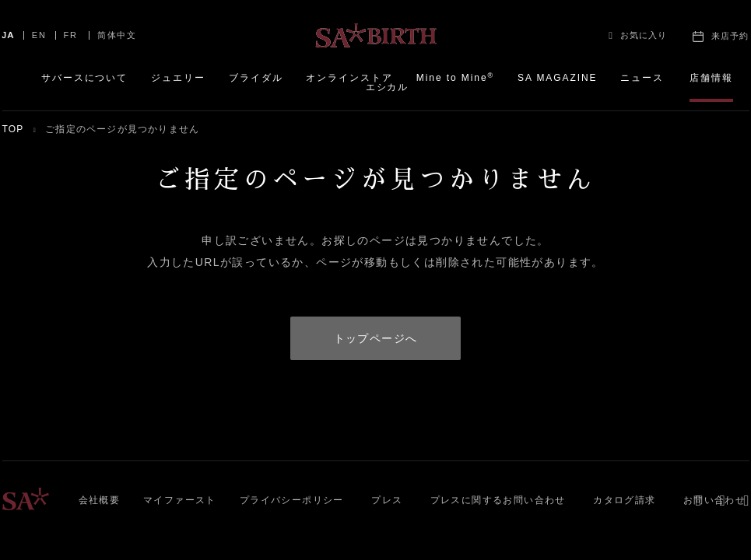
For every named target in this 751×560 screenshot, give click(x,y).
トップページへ (376, 338)
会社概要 (100, 500)
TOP (13, 129)
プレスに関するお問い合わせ (498, 500)
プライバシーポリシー (292, 500)
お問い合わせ (714, 500)
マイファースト (180, 500)
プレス (387, 500)
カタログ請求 (624, 500)
